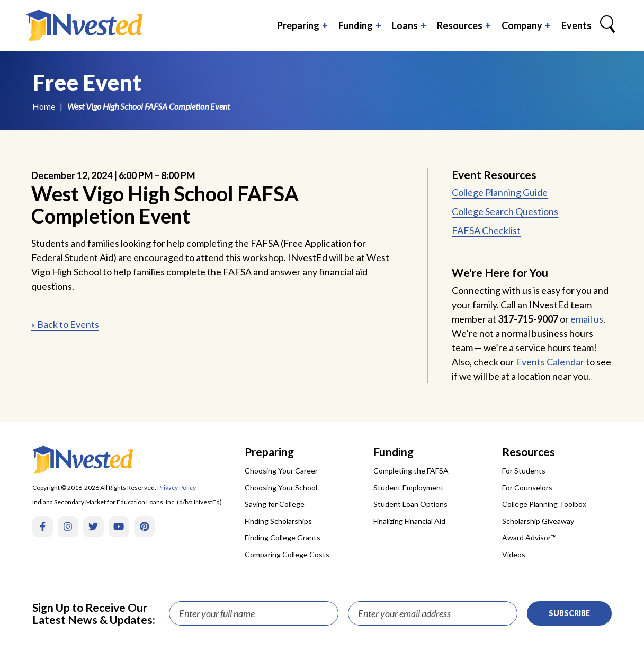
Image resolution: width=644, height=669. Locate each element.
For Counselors (527, 488)
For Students (524, 471)
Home (44, 106)
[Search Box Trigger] (607, 25)
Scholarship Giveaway (538, 521)
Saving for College (275, 504)
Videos (514, 554)
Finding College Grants (283, 537)
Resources (460, 25)
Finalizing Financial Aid (409, 521)
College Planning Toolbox (544, 504)
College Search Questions (505, 211)
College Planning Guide (500, 192)
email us (587, 319)
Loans (405, 25)
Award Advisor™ (529, 537)
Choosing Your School (281, 488)
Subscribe (569, 613)
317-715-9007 (528, 319)
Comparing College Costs (287, 554)
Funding (356, 25)
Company (522, 25)
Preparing (298, 25)
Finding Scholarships (278, 521)
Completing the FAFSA (411, 471)
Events (576, 25)
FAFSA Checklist (486, 230)
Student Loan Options (410, 504)
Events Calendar (550, 362)
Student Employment (409, 488)
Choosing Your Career (281, 471)
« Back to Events (65, 324)
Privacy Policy (177, 488)
